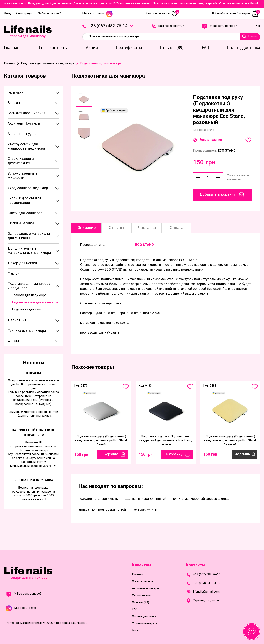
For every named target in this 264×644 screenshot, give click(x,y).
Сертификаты (141, 595)
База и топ (16, 103)
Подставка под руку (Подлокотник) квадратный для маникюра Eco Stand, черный (166, 440)
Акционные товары (145, 588)
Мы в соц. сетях (98, 14)
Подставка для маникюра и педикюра (29, 286)
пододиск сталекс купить (98, 499)
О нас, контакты (143, 581)
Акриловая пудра (22, 134)
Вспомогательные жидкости (23, 176)
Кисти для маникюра (25, 213)
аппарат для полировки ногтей (102, 509)
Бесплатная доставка (33, 480)
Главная (137, 574)
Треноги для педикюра (29, 295)
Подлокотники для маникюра (35, 302)
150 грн (81, 454)
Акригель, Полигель (24, 123)
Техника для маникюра (27, 331)
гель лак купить (145, 509)
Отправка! (33, 373)
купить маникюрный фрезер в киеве (201, 499)
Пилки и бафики (21, 223)
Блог (135, 630)
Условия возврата (145, 623)
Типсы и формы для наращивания (24, 200)
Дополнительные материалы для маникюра (29, 250)
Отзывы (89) (140, 602)
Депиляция (17, 320)
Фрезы (13, 341)
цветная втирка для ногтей (146, 499)
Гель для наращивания (26, 113)
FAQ (135, 609)
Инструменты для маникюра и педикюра (26, 146)
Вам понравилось (162, 14)
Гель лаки (15, 92)
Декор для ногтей (22, 263)
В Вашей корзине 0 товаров (236, 14)
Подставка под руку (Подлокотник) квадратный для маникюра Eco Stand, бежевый (230, 440)
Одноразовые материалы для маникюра (29, 236)
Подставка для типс (27, 309)
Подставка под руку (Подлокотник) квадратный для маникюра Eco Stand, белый (101, 440)
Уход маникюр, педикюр (28, 188)
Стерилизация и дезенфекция (21, 161)
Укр (258, 26)
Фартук (13, 273)
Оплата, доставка (144, 616)
